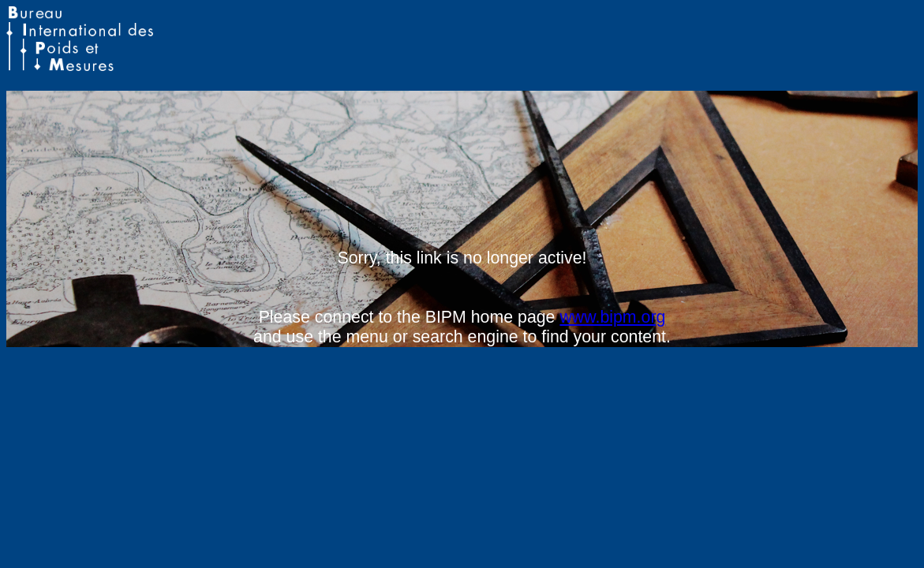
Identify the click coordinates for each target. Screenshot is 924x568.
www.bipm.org (612, 317)
